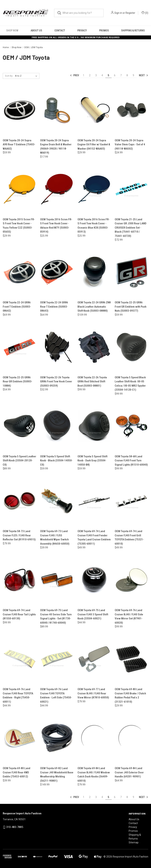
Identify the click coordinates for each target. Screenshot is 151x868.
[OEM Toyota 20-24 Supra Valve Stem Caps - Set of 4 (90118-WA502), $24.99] (131, 110)
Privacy (82, 31)
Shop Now (12, 31)
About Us (36, 31)
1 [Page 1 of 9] (84, 75)
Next (143, 75)
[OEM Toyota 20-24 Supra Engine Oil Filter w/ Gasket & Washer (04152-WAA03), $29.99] (94, 110)
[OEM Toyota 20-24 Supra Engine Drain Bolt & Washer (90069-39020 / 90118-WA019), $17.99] (57, 110)
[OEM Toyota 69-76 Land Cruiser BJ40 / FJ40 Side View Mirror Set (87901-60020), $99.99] (131, 580)
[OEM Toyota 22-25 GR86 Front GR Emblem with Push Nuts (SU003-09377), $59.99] (131, 272)
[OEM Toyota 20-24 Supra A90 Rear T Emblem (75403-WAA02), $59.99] (20, 110)
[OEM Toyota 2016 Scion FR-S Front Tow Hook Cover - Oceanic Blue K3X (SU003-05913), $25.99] (94, 189)
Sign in (118, 13)
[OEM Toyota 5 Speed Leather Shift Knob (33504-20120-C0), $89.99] (20, 426)
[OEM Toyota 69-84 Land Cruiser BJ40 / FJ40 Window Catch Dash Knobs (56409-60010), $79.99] (94, 738)
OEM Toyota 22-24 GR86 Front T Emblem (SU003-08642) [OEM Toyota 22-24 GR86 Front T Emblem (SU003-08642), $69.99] (17, 307)
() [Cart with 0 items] (145, 13)
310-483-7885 (15, 827)
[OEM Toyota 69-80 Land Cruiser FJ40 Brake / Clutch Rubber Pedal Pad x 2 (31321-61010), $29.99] (131, 659)
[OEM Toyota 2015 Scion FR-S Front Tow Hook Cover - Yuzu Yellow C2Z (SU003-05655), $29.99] (20, 189)
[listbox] (27, 76)
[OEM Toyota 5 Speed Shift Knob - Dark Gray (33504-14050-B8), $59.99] (94, 426)
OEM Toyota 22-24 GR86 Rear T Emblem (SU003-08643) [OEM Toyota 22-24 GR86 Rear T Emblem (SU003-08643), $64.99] (54, 307)
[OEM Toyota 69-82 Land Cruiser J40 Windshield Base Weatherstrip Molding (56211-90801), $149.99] (57, 738)
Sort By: (9, 76)
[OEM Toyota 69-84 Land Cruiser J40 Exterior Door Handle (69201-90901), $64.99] (131, 738)
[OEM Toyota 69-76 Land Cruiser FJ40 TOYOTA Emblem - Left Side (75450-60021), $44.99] (57, 659)
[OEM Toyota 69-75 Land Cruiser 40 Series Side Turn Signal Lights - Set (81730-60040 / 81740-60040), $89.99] (57, 580)
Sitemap (134, 842)
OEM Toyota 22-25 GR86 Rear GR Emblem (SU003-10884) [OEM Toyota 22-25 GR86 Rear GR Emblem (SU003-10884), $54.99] (18, 382)
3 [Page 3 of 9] (96, 75)
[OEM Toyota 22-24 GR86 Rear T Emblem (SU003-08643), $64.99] (57, 272)
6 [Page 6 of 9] (115, 75)
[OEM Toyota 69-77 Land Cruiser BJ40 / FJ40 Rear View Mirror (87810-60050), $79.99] (94, 659)
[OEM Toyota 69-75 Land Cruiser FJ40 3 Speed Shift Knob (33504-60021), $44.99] (94, 580)
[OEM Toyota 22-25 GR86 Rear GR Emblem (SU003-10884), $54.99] (20, 347)
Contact (60, 31)
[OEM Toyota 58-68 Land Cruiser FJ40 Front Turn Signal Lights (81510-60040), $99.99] (131, 426)
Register (130, 13)
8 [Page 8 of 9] (127, 75)
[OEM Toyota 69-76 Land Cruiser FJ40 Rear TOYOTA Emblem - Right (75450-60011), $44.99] (20, 659)
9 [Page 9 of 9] (133, 75)
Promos (104, 31)
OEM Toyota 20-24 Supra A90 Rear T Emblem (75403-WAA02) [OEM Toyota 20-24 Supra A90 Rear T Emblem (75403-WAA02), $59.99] (19, 145)
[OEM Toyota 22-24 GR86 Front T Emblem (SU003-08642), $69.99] (20, 272)
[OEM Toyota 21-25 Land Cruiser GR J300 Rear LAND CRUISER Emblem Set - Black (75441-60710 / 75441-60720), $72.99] (131, 189)
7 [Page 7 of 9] (121, 75)
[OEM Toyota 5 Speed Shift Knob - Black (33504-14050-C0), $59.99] (57, 426)
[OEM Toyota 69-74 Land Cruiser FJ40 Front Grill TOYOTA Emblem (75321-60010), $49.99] (131, 501)
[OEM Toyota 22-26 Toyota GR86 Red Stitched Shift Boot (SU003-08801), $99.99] (94, 347)
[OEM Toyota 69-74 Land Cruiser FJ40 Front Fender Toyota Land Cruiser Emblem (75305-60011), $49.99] (94, 501)
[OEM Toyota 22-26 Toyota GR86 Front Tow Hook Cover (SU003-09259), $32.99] (57, 347)
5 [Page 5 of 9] (108, 75)
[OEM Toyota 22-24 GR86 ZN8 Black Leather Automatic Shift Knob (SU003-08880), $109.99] (94, 272)
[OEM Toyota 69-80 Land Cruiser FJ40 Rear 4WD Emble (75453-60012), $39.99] (20, 738)
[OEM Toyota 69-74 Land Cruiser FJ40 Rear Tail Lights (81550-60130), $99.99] (20, 580)
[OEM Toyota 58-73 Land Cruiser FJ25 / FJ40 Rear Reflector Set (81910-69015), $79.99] (20, 501)
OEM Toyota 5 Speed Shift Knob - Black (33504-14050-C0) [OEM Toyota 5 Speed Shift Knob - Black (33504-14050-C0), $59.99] (56, 461)
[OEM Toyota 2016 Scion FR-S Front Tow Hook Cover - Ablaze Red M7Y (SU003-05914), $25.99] (57, 189)
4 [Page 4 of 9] (102, 75)
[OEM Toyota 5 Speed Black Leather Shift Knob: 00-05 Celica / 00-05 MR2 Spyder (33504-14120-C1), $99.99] (131, 347)
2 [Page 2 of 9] (90, 75)
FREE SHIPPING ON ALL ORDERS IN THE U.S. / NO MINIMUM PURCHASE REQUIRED (76, 37)
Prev (74, 75)
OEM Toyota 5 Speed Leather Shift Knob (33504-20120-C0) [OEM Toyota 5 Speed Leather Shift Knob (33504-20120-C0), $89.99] (19, 461)
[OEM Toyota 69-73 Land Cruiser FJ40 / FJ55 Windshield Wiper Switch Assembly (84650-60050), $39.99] (57, 501)
